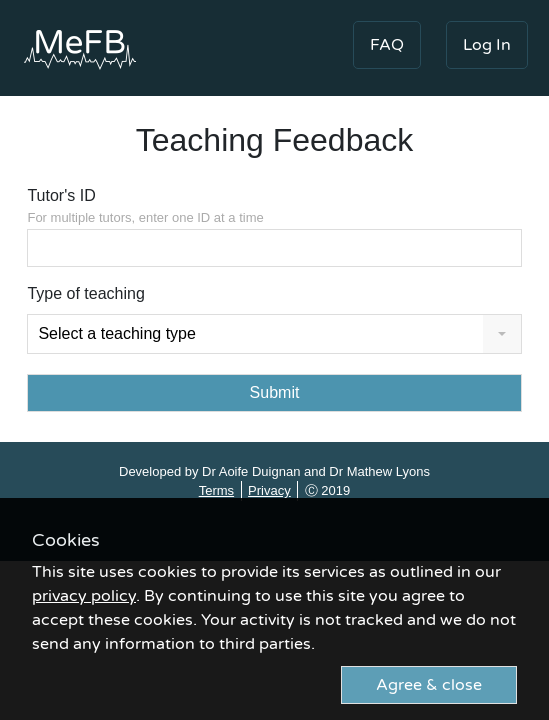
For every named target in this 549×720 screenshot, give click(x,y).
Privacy (269, 490)
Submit (275, 392)
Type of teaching (85, 293)
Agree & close (429, 685)
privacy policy (84, 596)
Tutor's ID (274, 207)
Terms (216, 490)
